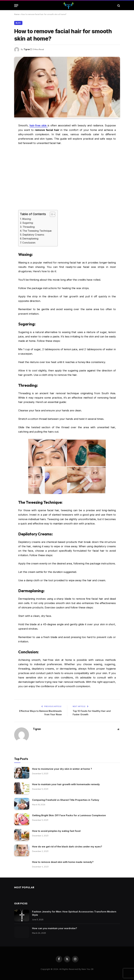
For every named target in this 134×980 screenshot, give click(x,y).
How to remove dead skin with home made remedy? (63, 862)
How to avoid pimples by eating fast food (56, 831)
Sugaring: (28, 223)
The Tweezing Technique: (37, 231)
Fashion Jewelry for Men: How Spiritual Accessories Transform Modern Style (74, 913)
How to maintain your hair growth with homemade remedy (66, 784)
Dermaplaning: (31, 239)
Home (17, 14)
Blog (18, 23)
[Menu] (16, 6)
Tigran (27, 49)
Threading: (29, 227)
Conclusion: (29, 243)
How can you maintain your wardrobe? (55, 928)
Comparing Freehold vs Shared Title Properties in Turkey (66, 800)
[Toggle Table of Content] (51, 214)
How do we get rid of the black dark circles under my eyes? (67, 846)
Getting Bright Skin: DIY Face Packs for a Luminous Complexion (69, 815)
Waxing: (27, 219)
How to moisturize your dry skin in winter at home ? (62, 769)
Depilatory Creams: (34, 235)
